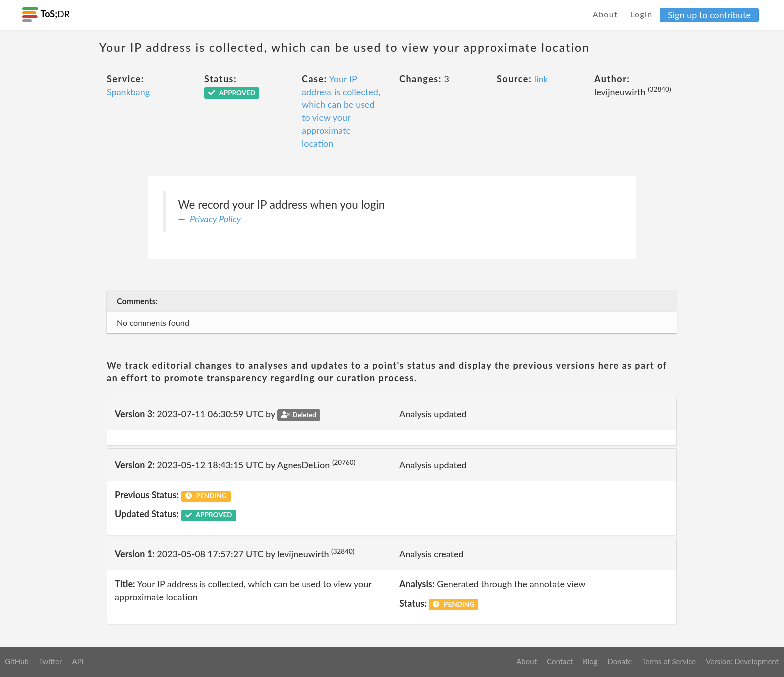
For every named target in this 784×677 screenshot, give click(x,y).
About (606, 14)
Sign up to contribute (709, 15)
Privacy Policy (215, 219)
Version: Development (742, 661)
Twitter (51, 661)
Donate (620, 661)
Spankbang (128, 92)
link (541, 79)
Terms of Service (669, 661)
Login (642, 14)
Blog (590, 661)
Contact (560, 661)
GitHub (17, 661)
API (78, 661)
